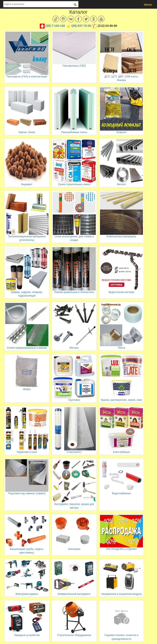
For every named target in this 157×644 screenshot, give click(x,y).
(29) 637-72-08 (81, 26)
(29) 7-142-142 (55, 26)
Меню (148, 5)
